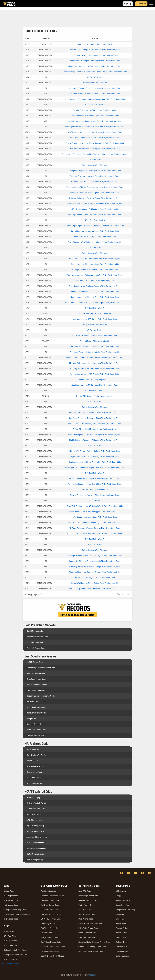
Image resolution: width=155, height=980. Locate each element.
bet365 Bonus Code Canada (53, 947)
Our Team (120, 919)
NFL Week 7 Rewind (95, 77)
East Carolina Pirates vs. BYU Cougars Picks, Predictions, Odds (95, 55)
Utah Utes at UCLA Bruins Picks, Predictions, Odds (95, 281)
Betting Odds (9, 891)
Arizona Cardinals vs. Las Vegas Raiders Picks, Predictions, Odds (95, 479)
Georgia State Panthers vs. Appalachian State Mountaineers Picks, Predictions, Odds (95, 154)
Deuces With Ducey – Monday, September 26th (95, 396)
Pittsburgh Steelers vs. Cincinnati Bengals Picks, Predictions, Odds (95, 572)
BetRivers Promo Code (36, 713)
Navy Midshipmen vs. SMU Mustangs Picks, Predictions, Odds (95, 231)
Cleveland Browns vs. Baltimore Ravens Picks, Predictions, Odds (95, 94)
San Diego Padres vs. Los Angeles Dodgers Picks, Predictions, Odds (95, 215)
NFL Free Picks (10, 936)
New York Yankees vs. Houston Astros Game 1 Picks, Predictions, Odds (95, 121)
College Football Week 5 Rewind (95, 325)
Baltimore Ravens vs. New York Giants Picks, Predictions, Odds (95, 176)
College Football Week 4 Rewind (95, 407)
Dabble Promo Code (87, 914)
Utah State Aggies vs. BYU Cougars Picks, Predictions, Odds (95, 385)
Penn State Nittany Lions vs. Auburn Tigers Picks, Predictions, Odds (95, 523)
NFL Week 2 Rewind (95, 446)
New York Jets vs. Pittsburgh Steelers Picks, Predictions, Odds (95, 347)
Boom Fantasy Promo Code (90, 923)
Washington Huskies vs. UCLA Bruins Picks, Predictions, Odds (95, 374)
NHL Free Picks (10, 959)
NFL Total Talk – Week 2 (95, 539)
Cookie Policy (122, 947)
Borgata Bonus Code (35, 724)
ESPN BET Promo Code (51, 919)
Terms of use (121, 933)
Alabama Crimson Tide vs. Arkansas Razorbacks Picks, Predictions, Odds (95, 358)
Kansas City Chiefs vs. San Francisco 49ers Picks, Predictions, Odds (95, 88)
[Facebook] (122, 873)
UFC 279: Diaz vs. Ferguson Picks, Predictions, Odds (95, 578)
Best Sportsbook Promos (37, 685)
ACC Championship (35, 820)
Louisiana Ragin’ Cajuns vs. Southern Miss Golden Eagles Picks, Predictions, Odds (95, 72)
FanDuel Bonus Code (50, 905)
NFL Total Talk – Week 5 (95, 308)
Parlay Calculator (123, 900)
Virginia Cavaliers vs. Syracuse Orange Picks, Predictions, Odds (95, 457)
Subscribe (141, 4)
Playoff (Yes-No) (33, 761)
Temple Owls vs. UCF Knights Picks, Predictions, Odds (95, 237)
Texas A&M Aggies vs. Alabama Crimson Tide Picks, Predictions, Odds (95, 275)
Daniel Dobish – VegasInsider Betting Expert (95, 44)
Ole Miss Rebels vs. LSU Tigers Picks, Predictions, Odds (95, 110)
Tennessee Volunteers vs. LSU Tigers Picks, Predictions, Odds (95, 292)
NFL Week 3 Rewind (95, 402)
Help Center (121, 923)
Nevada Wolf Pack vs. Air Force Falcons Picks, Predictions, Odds (95, 451)
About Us (120, 914)
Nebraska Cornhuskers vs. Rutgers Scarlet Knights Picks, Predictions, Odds (95, 303)
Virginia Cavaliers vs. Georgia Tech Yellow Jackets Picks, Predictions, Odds (95, 143)
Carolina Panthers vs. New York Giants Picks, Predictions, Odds (95, 495)
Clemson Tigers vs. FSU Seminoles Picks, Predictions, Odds (95, 182)
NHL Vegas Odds (11, 919)
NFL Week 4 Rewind (95, 330)
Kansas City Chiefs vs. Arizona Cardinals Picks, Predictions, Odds (95, 561)
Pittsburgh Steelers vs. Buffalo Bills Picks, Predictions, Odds (95, 270)
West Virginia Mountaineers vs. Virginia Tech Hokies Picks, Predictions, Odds (95, 468)
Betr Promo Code (86, 919)
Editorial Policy (122, 951)
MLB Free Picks (10, 945)
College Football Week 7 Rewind (95, 165)
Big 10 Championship (35, 826)
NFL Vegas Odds (11, 896)
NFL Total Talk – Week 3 (95, 473)
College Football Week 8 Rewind (95, 83)
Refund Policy (122, 937)
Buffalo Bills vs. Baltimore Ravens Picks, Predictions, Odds (95, 336)
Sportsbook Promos (124, 905)
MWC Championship (35, 843)
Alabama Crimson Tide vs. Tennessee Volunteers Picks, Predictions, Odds (95, 187)
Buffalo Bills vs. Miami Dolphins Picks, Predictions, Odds (95, 429)
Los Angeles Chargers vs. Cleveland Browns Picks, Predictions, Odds (95, 259)
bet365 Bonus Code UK (51, 951)
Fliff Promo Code (86, 910)
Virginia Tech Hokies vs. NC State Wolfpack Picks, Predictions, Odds (95, 66)
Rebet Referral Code (87, 933)
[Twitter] (129, 873)
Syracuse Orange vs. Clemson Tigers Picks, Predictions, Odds (95, 116)
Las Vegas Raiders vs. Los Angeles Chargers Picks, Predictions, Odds (95, 556)
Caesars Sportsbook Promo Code (41, 696)
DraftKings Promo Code (36, 679)
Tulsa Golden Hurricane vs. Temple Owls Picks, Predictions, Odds (95, 138)
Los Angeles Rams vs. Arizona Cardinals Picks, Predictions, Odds (95, 413)
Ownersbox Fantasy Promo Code (92, 947)
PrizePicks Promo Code (36, 730)
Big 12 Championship (35, 831)
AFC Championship (35, 783)
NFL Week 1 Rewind (95, 545)
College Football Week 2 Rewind (95, 550)
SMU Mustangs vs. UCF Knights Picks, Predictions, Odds (95, 319)
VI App (119, 896)
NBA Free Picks (10, 941)
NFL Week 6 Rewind (95, 160)
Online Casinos (122, 956)
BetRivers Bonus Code (51, 928)
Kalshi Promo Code (35, 631)
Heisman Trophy (33, 797)
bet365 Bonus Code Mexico (53, 956)
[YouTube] (136, 873)
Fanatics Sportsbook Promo (53, 896)
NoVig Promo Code (35, 642)
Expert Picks (9, 931)
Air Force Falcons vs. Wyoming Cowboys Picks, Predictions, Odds (95, 528)
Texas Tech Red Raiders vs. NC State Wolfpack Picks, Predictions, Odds (95, 506)
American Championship (37, 837)
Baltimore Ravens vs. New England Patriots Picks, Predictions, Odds (95, 424)
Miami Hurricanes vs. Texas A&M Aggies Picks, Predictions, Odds (95, 512)
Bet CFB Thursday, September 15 (95, 490)
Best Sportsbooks (48, 891)
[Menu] (151, 4)
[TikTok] (143, 873)
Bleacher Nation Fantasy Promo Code (94, 942)
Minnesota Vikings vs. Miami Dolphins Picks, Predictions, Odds (95, 193)
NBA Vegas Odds (11, 900)
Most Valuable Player (35, 766)
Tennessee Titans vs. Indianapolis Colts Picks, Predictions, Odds (95, 352)
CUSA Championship (35, 854)
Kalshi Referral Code (35, 735)
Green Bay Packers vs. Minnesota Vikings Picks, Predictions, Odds (95, 567)
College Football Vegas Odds (16, 910)
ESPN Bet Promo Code (36, 702)
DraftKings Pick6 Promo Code (91, 951)
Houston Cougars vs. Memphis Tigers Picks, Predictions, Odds (95, 297)
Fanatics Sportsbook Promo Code (41, 668)
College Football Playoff (36, 803)
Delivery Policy (122, 942)
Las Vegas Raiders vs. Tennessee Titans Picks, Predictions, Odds (95, 418)
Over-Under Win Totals (36, 755)
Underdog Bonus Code (51, 923)
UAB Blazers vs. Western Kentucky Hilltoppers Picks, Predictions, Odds (95, 132)
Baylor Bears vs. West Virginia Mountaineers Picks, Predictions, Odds (95, 242)
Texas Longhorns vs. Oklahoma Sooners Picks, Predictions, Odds (95, 286)
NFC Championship (35, 778)
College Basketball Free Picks (16, 955)
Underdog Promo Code (36, 707)
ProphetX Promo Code (36, 648)
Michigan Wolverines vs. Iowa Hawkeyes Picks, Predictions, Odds (95, 363)
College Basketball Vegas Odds (17, 914)
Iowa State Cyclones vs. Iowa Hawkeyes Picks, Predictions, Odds (95, 589)
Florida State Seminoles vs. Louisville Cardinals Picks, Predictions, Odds (95, 534)
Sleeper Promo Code (35, 718)
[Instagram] (150, 873)
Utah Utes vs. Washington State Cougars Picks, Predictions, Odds (95, 61)
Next (129, 594)
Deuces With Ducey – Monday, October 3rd (95, 314)
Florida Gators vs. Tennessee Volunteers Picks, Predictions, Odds (95, 440)
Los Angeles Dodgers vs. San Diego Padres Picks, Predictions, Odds (95, 171)
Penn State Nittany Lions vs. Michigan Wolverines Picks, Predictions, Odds (95, 204)
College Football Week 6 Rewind (95, 253)
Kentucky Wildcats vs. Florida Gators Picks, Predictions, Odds (95, 583)
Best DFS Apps (85, 891)
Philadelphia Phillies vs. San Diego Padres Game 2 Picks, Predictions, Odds (95, 127)
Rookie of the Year (34, 772)
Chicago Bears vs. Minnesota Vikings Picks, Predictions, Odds (95, 264)
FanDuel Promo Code (36, 690)
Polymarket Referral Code (37, 637)
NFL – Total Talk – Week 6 (95, 220)
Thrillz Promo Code (87, 905)
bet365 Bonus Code (35, 662)
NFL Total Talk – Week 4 (95, 391)
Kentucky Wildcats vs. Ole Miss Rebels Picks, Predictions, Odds (95, 369)
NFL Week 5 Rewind (95, 248)
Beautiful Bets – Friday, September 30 (95, 341)
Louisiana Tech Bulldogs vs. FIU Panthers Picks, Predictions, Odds (95, 50)
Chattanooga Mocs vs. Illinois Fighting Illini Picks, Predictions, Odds (95, 462)
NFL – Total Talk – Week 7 (95, 105)
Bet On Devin (95, 501)
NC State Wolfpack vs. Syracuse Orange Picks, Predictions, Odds (95, 198)
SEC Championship (35, 814)
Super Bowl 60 (33, 749)
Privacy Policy (122, 928)
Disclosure (92, 975)
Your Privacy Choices (11, 964)
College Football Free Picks (15, 950)
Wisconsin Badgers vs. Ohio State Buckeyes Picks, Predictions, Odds (95, 435)
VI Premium (121, 891)
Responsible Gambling (125, 910)
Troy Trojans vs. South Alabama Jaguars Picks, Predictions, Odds (95, 149)
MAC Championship (35, 860)
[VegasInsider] (3, 876)
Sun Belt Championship (36, 848)
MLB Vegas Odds (11, 905)
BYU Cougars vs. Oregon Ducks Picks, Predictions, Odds (95, 517)
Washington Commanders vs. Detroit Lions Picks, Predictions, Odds (95, 484)
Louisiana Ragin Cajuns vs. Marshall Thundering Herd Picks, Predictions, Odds (95, 226)
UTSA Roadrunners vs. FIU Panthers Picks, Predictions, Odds (95, 209)
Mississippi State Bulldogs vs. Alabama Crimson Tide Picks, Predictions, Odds (95, 99)
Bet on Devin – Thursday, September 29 (95, 380)
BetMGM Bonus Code (36, 673)
